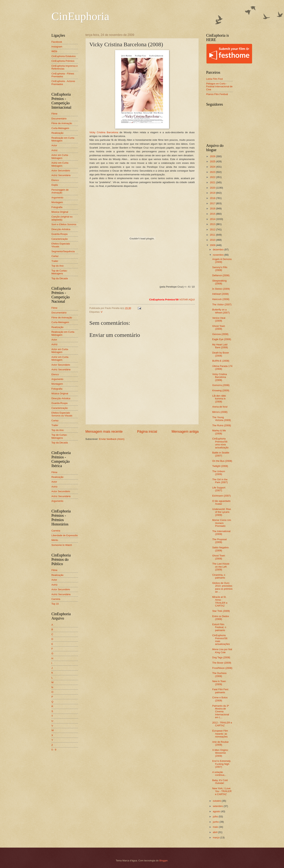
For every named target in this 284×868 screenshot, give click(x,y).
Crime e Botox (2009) (220, 699)
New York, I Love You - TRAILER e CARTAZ (222, 791)
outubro (217, 801)
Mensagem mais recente (104, 432)
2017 (213, 203)
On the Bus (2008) (222, 461)
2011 (213, 235)
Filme (54, 114)
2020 (213, 188)
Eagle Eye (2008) (222, 339)
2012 (213, 229)
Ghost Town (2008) (219, 557)
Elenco (55, 180)
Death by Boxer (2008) (221, 354)
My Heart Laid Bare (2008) (220, 346)
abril (216, 832)
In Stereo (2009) (221, 289)
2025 (213, 161)
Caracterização (60, 239)
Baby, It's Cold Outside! (220, 782)
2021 (213, 182)
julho (216, 817)
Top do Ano (58, 266)
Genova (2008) (220, 334)
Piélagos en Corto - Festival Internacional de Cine (219, 87)
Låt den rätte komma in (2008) (219, 399)
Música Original (60, 212)
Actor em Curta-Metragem (60, 156)
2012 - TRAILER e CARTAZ (222, 724)
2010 (213, 240)
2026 (213, 156)
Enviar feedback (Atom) (112, 439)
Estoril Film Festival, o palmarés (219, 627)
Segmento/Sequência (63, 251)
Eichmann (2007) (222, 496)
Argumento (57, 198)
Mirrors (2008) (220, 412)
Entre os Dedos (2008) (221, 618)
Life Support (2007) (219, 489)
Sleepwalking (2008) (219, 282)
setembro (218, 806)
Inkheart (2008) (221, 294)
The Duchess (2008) (219, 675)
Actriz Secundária (61, 175)
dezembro (219, 249)
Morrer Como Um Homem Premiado (222, 523)
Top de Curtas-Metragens (59, 272)
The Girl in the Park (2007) (220, 481)
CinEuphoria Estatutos (64, 56)
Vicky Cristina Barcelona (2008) (220, 377)
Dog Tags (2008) (221, 657)
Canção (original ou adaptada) (62, 218)
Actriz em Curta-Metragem (60, 164)
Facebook (57, 42)
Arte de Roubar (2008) (221, 743)
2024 (213, 167)
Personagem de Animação (60, 191)
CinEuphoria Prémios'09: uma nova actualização (221, 443)
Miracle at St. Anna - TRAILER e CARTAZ (220, 601)
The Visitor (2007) (222, 304)
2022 (213, 177)
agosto (217, 811)
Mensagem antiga (185, 432)
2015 (213, 214)
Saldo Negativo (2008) (221, 549)
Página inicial (147, 432)
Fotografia (57, 207)
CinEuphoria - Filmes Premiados (63, 75)
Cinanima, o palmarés (219, 576)
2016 (213, 208)
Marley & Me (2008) (219, 432)
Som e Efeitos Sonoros (64, 224)
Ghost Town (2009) (219, 327)
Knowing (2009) (221, 390)
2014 (213, 219)
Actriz (55, 150)
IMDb (54, 51)
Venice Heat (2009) (219, 319)
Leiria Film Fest (215, 79)
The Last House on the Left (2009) (221, 567)
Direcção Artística (61, 229)
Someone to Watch (62, 545)
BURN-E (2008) (221, 361)
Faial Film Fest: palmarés (221, 691)
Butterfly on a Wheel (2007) (221, 311)
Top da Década (60, 278)
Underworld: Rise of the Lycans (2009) (222, 512)
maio (216, 827)
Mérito (55, 540)
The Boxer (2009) (222, 663)
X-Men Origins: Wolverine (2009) (220, 753)
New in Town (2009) (219, 683)
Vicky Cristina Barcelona (129, 92)
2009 (213, 245)
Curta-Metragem (60, 128)
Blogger (163, 861)
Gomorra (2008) (221, 385)
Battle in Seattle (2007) (221, 454)
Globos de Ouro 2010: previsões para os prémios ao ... (222, 587)
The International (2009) (221, 533)
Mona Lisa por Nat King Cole (222, 651)
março (217, 837)
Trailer (55, 261)
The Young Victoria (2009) (222, 419)
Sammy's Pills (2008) (220, 269)
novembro (219, 255)
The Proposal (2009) (220, 541)
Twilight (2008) (220, 466)
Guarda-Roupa (60, 234)
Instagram (57, 47)
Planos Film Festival (217, 94)
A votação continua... (219, 774)
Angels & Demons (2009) (222, 261)
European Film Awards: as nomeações (220, 734)
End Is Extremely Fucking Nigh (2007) (221, 764)
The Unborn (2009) (219, 473)
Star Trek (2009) (221, 611)
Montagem (57, 202)
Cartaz (55, 256)
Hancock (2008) (221, 299)
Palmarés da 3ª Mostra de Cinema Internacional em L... (221, 712)
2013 (213, 224)
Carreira (56, 531)
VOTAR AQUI (187, 300)
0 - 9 (54, 750)
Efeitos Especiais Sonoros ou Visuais (62, 414)
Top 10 (55, 604)
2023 (213, 172)
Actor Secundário (61, 171)
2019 (213, 193)
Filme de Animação (62, 123)
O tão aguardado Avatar (221, 502)
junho (216, 822)
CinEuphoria (80, 16)
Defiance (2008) (221, 275)
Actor (54, 145)
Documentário (59, 119)
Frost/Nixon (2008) (222, 668)
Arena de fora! (220, 407)
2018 (213, 198)
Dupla (55, 185)
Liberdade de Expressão (65, 535)
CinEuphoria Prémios (63, 61)
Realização (58, 133)
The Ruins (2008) (222, 425)
